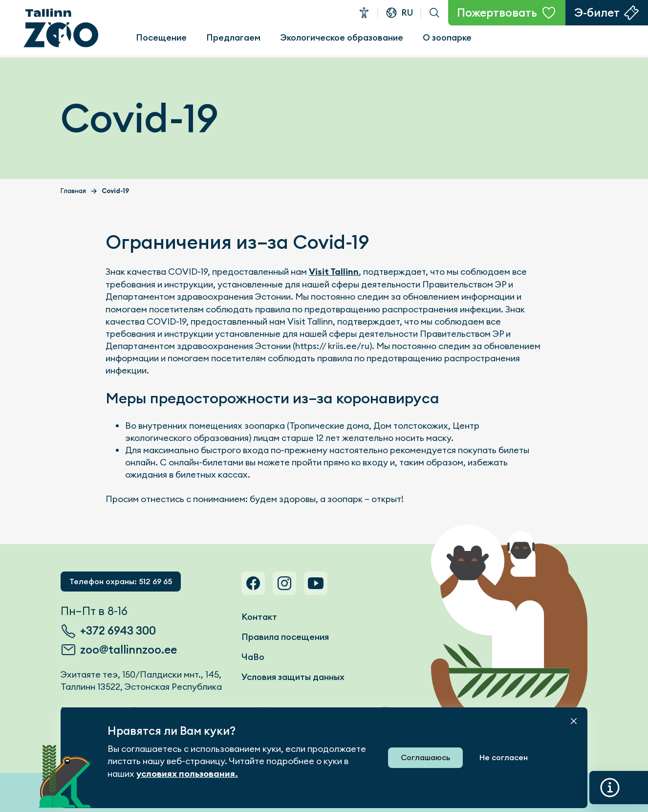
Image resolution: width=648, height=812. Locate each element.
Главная (73, 191)
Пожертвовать (497, 13)
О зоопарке (447, 37)
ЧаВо (253, 657)
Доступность (364, 13)
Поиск (434, 13)
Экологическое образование (342, 37)
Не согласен (504, 757)
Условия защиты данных (293, 677)
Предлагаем (233, 37)
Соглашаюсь (425, 757)
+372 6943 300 (118, 631)
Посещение (161, 37)
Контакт (259, 617)
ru (407, 12)
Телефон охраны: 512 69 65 (121, 582)
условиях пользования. (187, 774)
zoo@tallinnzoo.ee (129, 650)
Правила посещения (285, 637)
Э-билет (597, 13)
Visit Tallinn (334, 272)
